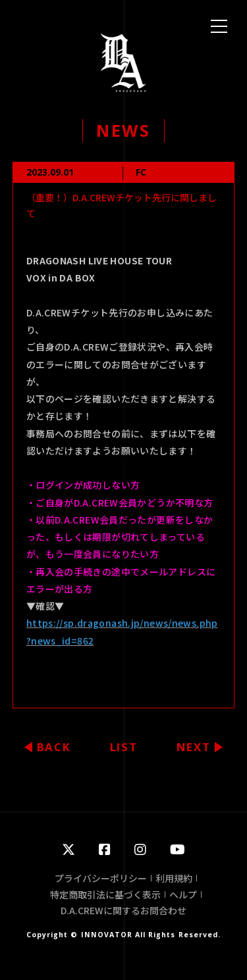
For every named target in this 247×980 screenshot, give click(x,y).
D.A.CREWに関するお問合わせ (123, 910)
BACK (54, 747)
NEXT (194, 747)
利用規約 (174, 878)
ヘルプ (183, 894)
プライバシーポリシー (101, 878)
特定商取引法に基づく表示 (105, 894)
